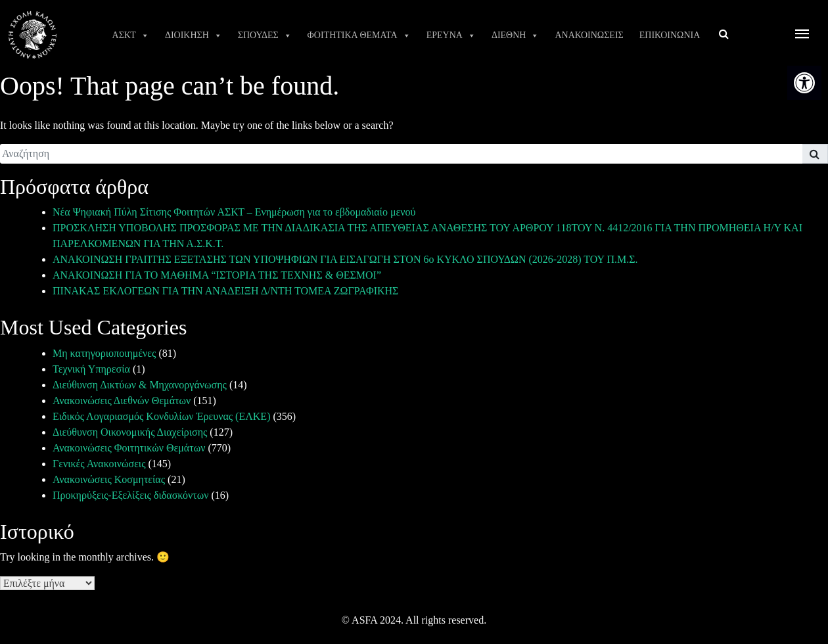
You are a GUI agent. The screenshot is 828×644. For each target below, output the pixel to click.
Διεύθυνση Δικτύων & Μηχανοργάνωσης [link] (140, 385)
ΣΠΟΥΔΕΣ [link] (265, 35)
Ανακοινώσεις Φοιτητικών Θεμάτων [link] (129, 448)
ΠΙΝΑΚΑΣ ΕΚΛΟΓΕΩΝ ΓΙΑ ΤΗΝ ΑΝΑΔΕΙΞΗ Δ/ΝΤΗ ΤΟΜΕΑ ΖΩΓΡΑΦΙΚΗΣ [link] (225, 291)
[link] (804, 83)
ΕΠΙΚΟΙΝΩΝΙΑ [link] (670, 35)
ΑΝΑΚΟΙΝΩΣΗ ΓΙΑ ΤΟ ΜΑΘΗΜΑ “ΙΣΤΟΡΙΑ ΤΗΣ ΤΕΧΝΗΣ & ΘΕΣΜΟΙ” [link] (217, 275)
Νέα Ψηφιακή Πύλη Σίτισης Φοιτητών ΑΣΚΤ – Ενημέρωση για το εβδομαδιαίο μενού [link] (234, 212)
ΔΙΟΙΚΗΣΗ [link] (194, 35)
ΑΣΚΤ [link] (131, 35)
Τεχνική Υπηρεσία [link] (91, 369)
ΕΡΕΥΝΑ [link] (451, 35)
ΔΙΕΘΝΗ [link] (516, 35)
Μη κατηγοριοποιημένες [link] (104, 353)
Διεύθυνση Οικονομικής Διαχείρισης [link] (130, 432)
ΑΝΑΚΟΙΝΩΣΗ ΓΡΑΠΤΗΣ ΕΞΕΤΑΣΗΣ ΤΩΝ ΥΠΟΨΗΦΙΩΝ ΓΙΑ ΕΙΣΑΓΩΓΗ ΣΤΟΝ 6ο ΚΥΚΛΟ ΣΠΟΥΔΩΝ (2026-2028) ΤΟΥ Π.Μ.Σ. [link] (345, 259)
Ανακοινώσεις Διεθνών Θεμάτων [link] (122, 401)
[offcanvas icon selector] (802, 35)
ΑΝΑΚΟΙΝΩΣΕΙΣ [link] (589, 35)
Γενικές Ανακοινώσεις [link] (99, 464)
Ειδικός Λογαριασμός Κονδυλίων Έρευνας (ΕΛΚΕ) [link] (161, 416)
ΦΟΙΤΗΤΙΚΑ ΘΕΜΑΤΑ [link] (359, 35)
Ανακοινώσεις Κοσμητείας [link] (109, 479)
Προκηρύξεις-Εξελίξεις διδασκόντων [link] (130, 495)
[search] (401, 154)
